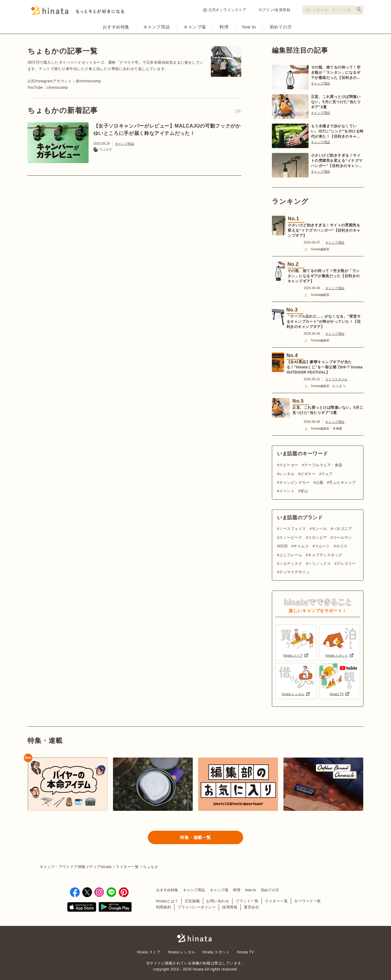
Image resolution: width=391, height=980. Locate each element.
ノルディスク (291, 564)
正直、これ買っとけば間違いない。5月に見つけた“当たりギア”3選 (336, 102)
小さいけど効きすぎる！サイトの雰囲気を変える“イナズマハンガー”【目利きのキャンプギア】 (337, 161)
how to (249, 27)
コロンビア (317, 538)
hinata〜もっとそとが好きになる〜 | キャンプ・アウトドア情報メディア (195, 938)
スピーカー (289, 465)
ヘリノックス (319, 564)
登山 (304, 491)
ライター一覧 (276, 901)
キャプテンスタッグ (325, 555)
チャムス (301, 546)
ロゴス (342, 546)
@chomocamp (88, 81)
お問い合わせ (218, 901)
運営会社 (251, 907)
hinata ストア (149, 952)
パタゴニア (342, 529)
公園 (319, 483)
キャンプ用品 (157, 27)
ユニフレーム (291, 555)
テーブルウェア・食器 (323, 465)
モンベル (320, 529)
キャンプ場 (195, 27)
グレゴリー (346, 564)
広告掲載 (192, 901)
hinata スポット (216, 952)
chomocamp (57, 88)
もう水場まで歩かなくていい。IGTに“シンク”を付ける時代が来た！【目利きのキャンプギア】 (337, 132)
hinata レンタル (181, 952)
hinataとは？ (167, 901)
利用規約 (164, 907)
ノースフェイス (292, 529)
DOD (283, 546)
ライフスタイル (336, 379)
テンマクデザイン (294, 572)
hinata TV (245, 952)
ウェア (327, 474)
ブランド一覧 (247, 901)
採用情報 (230, 907)
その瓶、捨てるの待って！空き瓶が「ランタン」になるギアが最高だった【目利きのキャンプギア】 (336, 73)
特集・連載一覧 (195, 837)
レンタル (287, 474)
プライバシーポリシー (197, 907)
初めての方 (281, 27)
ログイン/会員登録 (274, 10)
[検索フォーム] (333, 10)
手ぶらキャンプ (342, 483)
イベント (287, 491)
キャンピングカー (294, 483)
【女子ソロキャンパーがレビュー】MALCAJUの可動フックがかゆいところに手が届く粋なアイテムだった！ (167, 130)
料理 (224, 27)
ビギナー (308, 474)
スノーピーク (291, 538)
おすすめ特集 (116, 27)
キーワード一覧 (307, 901)
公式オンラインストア (225, 10)
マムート (323, 546)
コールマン (342, 538)
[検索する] (359, 9)
